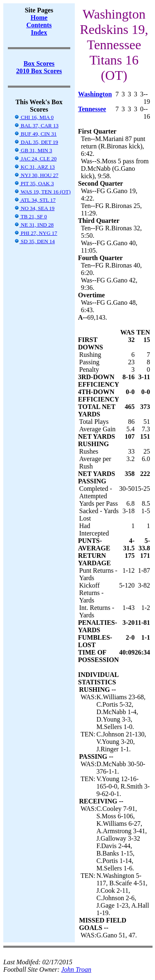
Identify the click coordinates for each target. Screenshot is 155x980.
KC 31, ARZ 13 (35, 167)
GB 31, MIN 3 (33, 150)
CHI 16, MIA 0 (34, 117)
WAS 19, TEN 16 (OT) (42, 192)
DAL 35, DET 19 (36, 142)
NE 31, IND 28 (34, 225)
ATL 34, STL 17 (35, 200)
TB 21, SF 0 (31, 216)
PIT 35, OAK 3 (34, 183)
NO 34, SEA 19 (34, 208)
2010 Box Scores (39, 71)
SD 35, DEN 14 (35, 241)
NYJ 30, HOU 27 (36, 175)
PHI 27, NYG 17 (36, 233)
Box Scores (39, 63)
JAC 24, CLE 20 (35, 159)
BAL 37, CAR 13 (36, 125)
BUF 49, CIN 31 (35, 134)
